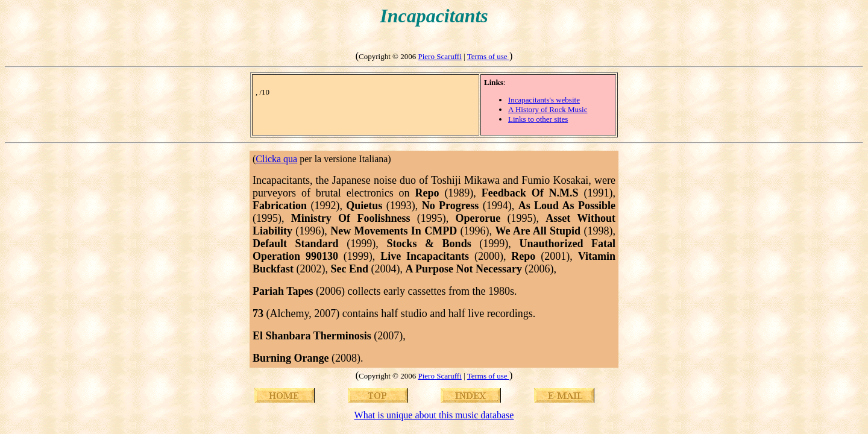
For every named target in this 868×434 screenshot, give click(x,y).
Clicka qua (276, 159)
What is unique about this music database (434, 415)
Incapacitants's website (544, 100)
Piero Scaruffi (439, 56)
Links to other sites (538, 119)
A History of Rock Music (548, 109)
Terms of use (488, 56)
